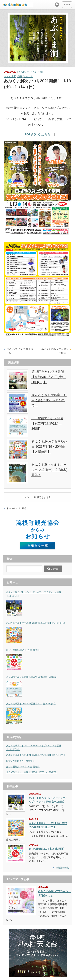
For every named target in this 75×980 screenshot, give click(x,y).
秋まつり (28, 76)
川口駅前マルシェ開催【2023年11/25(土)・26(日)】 (47, 423)
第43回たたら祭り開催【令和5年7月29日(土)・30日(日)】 (49, 377)
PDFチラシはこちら (38, 134)
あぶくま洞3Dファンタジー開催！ (55, 351)
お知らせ (24, 72)
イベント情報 (37, 72)
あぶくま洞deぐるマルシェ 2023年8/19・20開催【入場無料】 (49, 446)
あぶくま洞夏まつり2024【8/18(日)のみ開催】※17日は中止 (36, 623)
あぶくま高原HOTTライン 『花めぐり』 (53, 893)
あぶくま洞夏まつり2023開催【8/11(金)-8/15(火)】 (31, 704)
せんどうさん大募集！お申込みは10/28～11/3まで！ (49, 400)
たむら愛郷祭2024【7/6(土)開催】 (23, 650)
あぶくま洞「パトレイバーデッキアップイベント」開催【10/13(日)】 (34, 594)
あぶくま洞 (10, 76)
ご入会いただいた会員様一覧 (20, 351)
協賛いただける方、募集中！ (20, 761)
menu (67, 5)
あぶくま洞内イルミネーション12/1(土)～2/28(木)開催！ (49, 470)
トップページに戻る (16, 508)
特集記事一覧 (62, 868)
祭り (20, 76)
